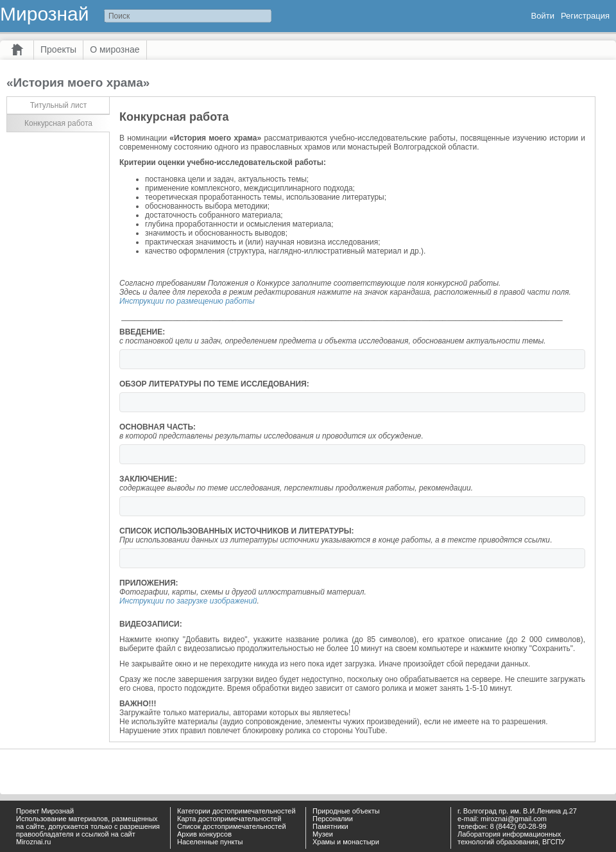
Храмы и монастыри (346, 842)
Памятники (330, 826)
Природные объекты (346, 811)
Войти (543, 16)
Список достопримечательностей (232, 826)
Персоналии (333, 819)
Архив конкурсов (204, 834)
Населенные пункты (210, 842)
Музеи (323, 834)
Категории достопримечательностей (236, 811)
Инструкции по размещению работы (187, 301)
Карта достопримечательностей (229, 819)
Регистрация (585, 16)
